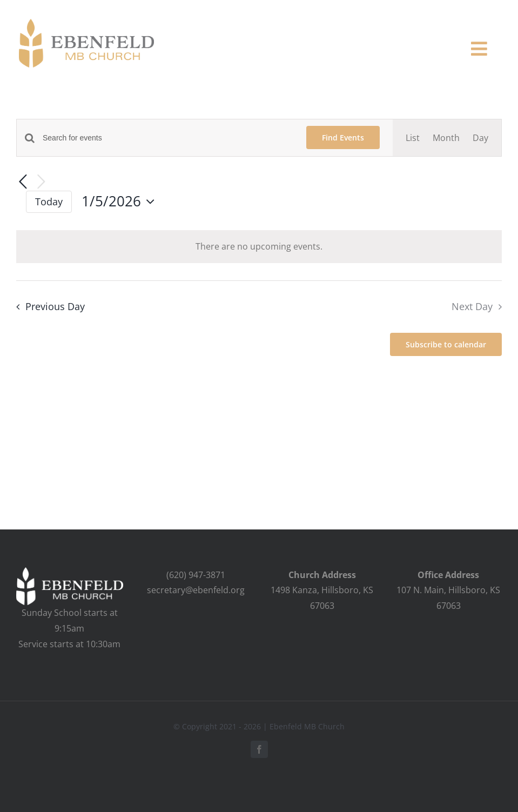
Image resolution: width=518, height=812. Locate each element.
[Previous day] (23, 183)
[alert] (259, 247)
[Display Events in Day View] (480, 138)
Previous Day (55, 306)
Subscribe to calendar (446, 344)
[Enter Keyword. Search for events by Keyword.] (168, 138)
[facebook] (259, 749)
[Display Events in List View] (413, 138)
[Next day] (41, 182)
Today (49, 202)
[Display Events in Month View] (446, 138)
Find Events (343, 137)
